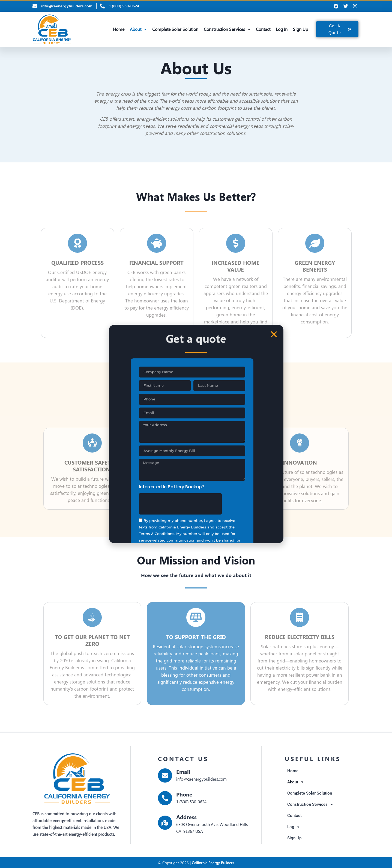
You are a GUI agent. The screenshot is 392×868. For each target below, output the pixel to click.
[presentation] (180, 500)
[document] (196, 434)
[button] (274, 334)
